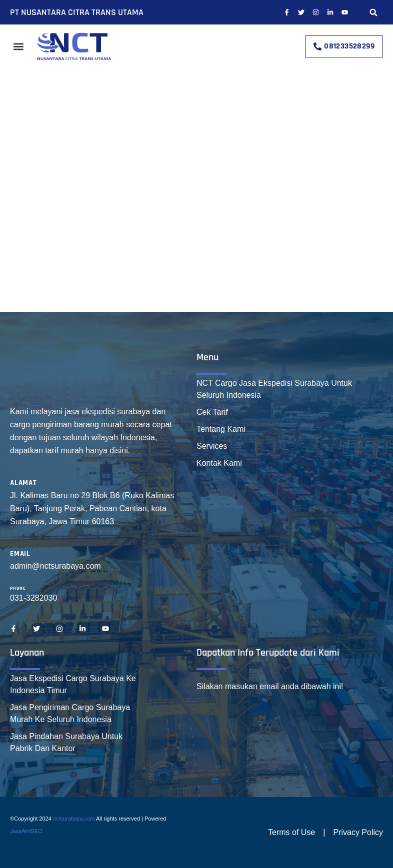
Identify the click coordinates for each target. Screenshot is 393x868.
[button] (373, 12)
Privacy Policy (358, 832)
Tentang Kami (221, 429)
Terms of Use (291, 832)
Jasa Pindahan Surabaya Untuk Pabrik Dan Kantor (66, 742)
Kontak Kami (219, 463)
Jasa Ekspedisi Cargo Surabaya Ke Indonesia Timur (73, 684)
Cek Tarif (212, 412)
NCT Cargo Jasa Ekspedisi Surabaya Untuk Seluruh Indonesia (274, 389)
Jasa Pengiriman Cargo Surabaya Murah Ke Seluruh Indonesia (70, 713)
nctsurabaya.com (74, 819)
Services (212, 446)
